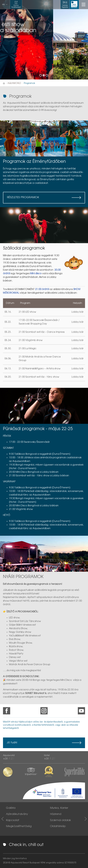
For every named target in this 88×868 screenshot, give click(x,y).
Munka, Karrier (59, 808)
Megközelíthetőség (19, 826)
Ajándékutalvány (17, 814)
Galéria (11, 808)
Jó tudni (12, 743)
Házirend (56, 814)
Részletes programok (23, 198)
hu (4, 5)
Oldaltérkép (58, 826)
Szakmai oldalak (60, 820)
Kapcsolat (13, 820)
